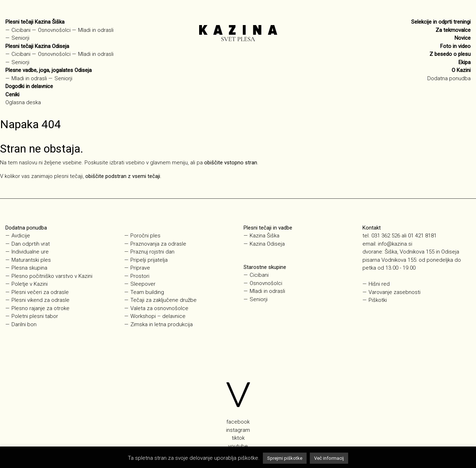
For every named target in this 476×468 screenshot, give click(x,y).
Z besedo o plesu (450, 54)
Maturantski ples (31, 260)
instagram (238, 430)
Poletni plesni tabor (35, 316)
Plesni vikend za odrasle (40, 300)
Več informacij (329, 458)
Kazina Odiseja (267, 244)
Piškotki (378, 300)
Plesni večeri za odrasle (40, 292)
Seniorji (20, 38)
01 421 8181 (422, 236)
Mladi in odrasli (96, 30)
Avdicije (21, 236)
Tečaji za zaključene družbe (164, 300)
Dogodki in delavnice (29, 86)
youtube (238, 446)
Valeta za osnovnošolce (159, 308)
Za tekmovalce (453, 30)
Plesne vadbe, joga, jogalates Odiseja (49, 70)
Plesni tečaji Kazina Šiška (35, 22)
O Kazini (461, 70)
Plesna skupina (29, 268)
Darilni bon (24, 324)
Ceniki (12, 95)
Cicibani (21, 30)
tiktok (238, 438)
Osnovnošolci (54, 30)
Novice (463, 38)
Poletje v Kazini (30, 284)
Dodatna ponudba (449, 78)
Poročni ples (145, 236)
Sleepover (143, 284)
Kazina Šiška (265, 236)
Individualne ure (30, 252)
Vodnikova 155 (399, 260)
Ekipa (465, 62)
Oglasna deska (23, 102)
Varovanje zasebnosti (395, 292)
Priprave (140, 268)
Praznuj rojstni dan (152, 252)
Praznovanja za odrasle (158, 244)
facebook (238, 422)
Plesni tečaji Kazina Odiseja (37, 46)
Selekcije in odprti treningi (441, 22)
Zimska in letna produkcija (162, 324)
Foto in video (455, 46)
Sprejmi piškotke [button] (285, 458)
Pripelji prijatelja (149, 260)
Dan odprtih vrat (31, 244)
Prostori (140, 276)
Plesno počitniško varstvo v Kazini (52, 276)
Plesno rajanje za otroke (40, 308)
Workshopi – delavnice (158, 316)
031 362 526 (386, 236)
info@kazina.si (395, 244)
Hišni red (379, 284)
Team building (147, 292)
